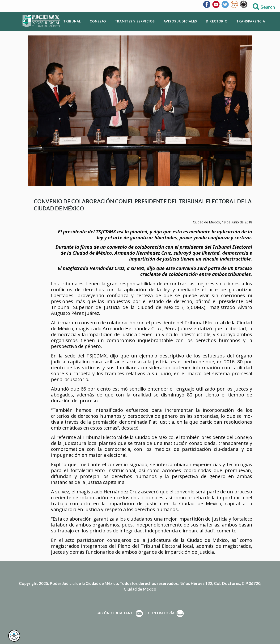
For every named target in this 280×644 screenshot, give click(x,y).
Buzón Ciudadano (120, 613)
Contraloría (166, 613)
